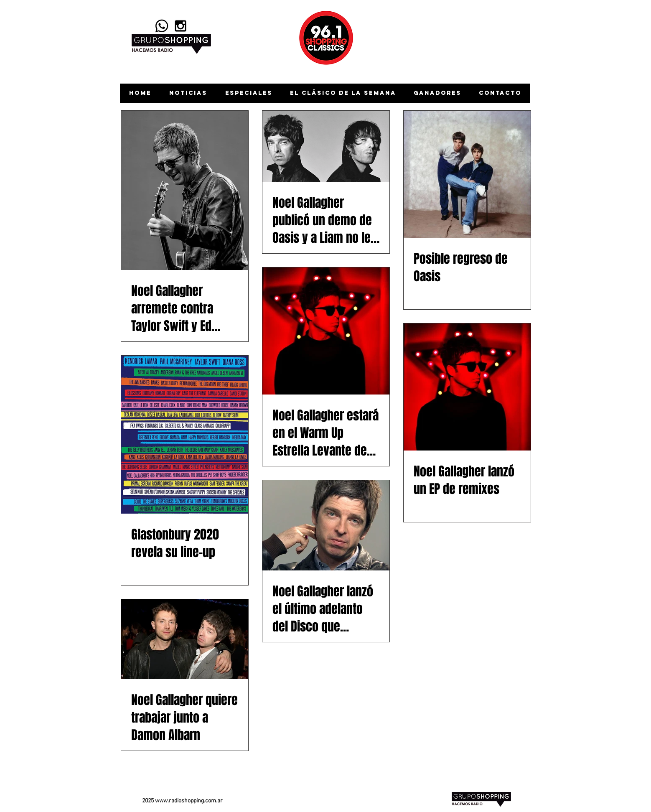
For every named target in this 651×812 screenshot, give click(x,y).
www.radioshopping (179, 801)
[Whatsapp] (162, 26)
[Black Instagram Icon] (181, 26)
